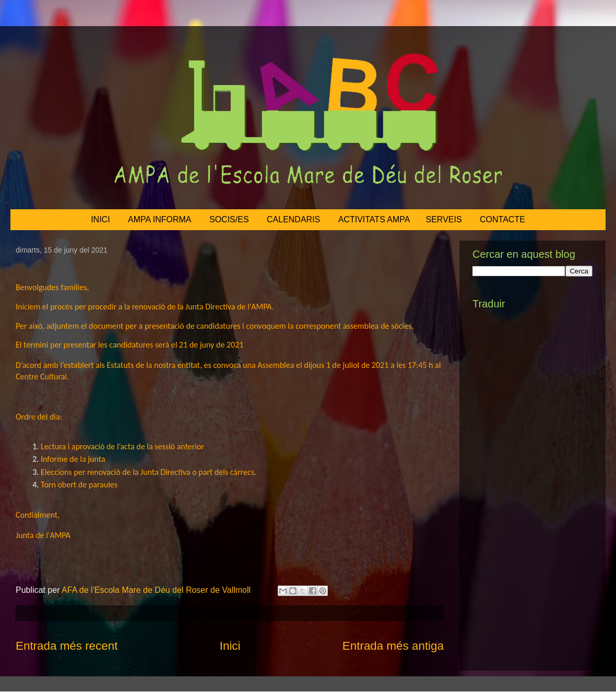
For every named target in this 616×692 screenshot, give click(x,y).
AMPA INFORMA (160, 219)
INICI (100, 219)
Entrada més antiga (393, 646)
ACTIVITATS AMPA (374, 219)
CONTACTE (502, 219)
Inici (230, 646)
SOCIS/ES (229, 219)
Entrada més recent (67, 646)
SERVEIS (444, 219)
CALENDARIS (293, 219)
